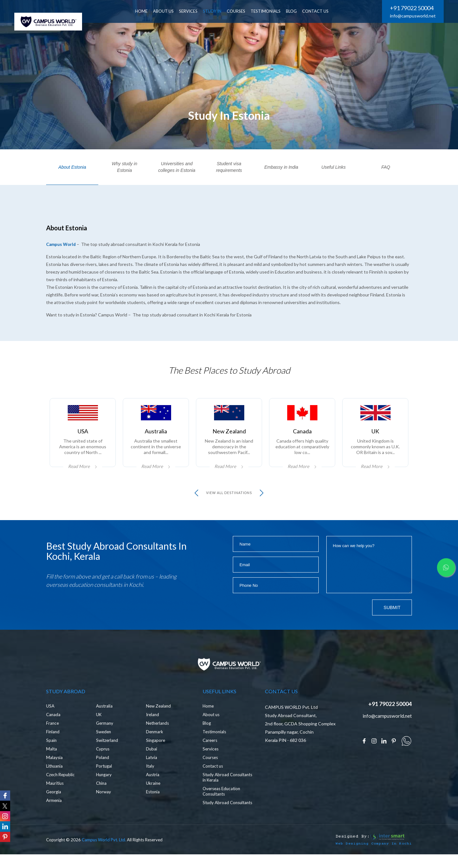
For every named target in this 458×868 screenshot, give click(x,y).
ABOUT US (169, 11)
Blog (207, 735)
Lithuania (55, 778)
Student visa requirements (229, 167)
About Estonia (72, 167)
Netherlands (158, 735)
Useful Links (333, 167)
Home (208, 718)
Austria (153, 787)
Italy (150, 778)
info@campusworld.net (413, 16)
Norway (104, 804)
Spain (52, 752)
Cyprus (103, 761)
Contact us (214, 778)
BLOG (297, 11)
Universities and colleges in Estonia (177, 167)
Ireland (153, 726)
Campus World (62, 244)
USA (51, 718)
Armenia (54, 812)
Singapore (156, 752)
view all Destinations (229, 502)
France (53, 735)
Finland (53, 744)
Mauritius (56, 795)
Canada (54, 726)
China (102, 795)
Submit (392, 616)
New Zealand (159, 718)
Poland (103, 769)
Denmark (155, 744)
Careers (211, 752)
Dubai (152, 761)
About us (212, 726)
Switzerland (108, 752)
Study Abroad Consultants (216, 817)
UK (99, 726)
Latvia (152, 769)
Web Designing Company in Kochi (369, 861)
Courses (242, 11)
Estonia (153, 804)
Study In (218, 11)
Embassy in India (281, 167)
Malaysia (55, 769)
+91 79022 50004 (412, 8)
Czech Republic (61, 787)
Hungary (104, 787)
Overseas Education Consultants (223, 803)
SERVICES (194, 11)
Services (211, 761)
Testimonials (272, 11)
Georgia (54, 804)
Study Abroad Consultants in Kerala (224, 789)
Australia (105, 718)
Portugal (105, 778)
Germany (105, 735)
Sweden (104, 744)
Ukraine (154, 795)
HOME (147, 11)
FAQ (386, 167)
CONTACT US (321, 11)
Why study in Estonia (124, 167)
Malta (52, 761)
